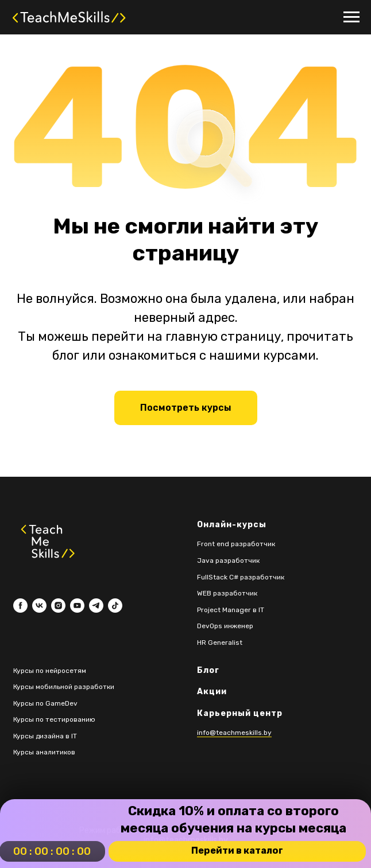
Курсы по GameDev (45, 703)
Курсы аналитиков (44, 752)
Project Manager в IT (231, 610)
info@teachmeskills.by (234, 733)
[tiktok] (115, 606)
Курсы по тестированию (54, 719)
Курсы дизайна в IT (45, 736)
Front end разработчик (236, 544)
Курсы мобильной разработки (64, 687)
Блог (208, 670)
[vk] (39, 606)
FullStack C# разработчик (241, 577)
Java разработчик (228, 560)
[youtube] (77, 606)
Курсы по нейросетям (50, 671)
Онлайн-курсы (232, 525)
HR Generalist (220, 643)
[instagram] (58, 606)
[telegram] (96, 606)
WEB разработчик (227, 593)
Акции (212, 692)
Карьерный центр (240, 713)
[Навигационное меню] (351, 17)
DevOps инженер (225, 626)
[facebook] (20, 606)
